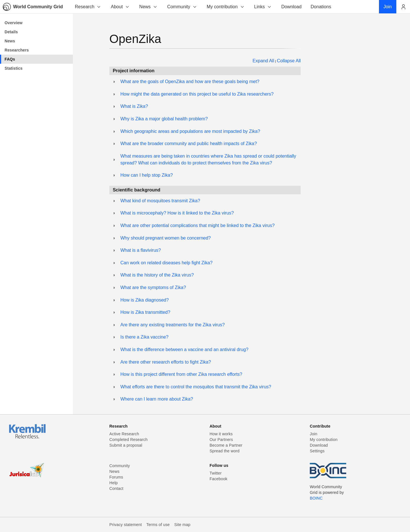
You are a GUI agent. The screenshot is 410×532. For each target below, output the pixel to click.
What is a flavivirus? (141, 250)
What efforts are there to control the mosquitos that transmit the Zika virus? (196, 387)
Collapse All (289, 61)
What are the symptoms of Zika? (153, 287)
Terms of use (158, 525)
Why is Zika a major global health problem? (164, 119)
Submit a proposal (126, 445)
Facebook (219, 479)
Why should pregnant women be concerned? (166, 238)
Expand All (263, 61)
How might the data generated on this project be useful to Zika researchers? (197, 94)
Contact (116, 488)
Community (182, 7)
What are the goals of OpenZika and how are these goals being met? (190, 82)
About (120, 7)
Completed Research (128, 440)
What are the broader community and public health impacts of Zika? (189, 144)
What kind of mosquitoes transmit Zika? (160, 201)
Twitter (216, 473)
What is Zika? (134, 106)
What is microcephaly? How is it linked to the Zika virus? (177, 213)
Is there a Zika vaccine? (144, 337)
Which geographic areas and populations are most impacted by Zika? (190, 131)
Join (313, 434)
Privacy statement (126, 525)
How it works (221, 434)
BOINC (316, 498)
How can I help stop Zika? (147, 175)
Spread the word (225, 451)
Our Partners (221, 440)
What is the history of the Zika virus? (157, 275)
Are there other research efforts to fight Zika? (166, 362)
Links (263, 7)
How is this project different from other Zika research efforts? (181, 374)
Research (88, 7)
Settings (317, 451)
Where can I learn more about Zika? (157, 399)
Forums (116, 477)
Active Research (124, 434)
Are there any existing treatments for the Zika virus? (173, 325)
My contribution (226, 7)
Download (319, 445)
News (148, 7)
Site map (182, 525)
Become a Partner (226, 445)
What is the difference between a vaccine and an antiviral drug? (184, 349)
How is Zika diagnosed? (145, 300)
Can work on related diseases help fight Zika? (167, 263)
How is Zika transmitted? (145, 312)
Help (113, 483)
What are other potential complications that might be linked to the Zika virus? (198, 225)
